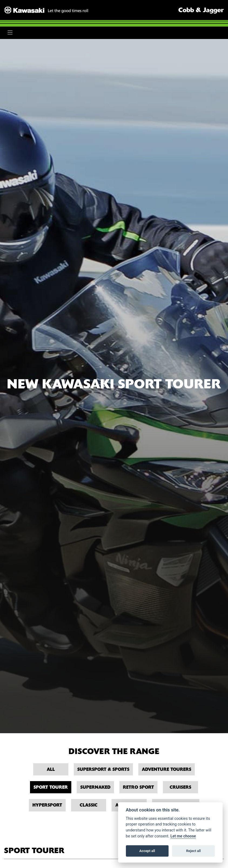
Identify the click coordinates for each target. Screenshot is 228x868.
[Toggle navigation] (10, 33)
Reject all (193, 851)
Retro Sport (138, 787)
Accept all (147, 851)
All (51, 769)
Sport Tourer (51, 787)
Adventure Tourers (167, 769)
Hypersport (47, 805)
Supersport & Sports (103, 769)
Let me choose (183, 836)
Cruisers (180, 787)
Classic (89, 805)
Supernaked (95, 787)
